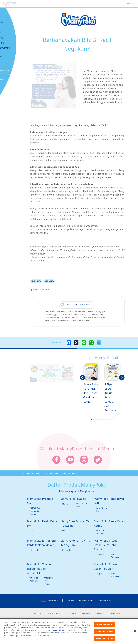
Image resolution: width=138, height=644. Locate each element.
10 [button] (113, 418)
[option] (92, 384)
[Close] (135, 634)
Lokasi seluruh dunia (55, 613)
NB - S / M (67, 531)
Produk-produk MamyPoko (10, 29)
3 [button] (96, 419)
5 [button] (101, 419)
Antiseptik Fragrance (33, 579)
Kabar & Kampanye (10, 55)
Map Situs (38, 613)
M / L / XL (67, 550)
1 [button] (91, 419)
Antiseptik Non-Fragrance (48, 581)
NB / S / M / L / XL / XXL (102, 532)
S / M (31, 531)
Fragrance (100, 554)
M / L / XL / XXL (82, 505)
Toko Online (11, 43)
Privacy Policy (57, 633)
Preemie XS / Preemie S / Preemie (34, 511)
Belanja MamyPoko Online (12, 80)
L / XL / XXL (49, 531)
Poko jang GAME (8, 89)
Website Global (104, 601)
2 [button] (94, 419)
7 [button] (106, 419)
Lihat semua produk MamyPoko (75, 491)
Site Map (71, 601)
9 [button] (111, 419)
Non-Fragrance (115, 556)
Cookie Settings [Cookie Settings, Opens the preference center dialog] (105, 627)
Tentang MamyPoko (10, 20)
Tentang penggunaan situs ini (80, 613)
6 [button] (103, 419)
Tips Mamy (10, 37)
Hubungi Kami (86, 601)
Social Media (17, 70)
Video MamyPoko (14, 48)
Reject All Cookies (105, 634)
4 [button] (99, 419)
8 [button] (108, 419)
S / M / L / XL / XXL (102, 509)
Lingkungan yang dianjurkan (108, 613)
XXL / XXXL (34, 550)
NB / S (65, 504)
